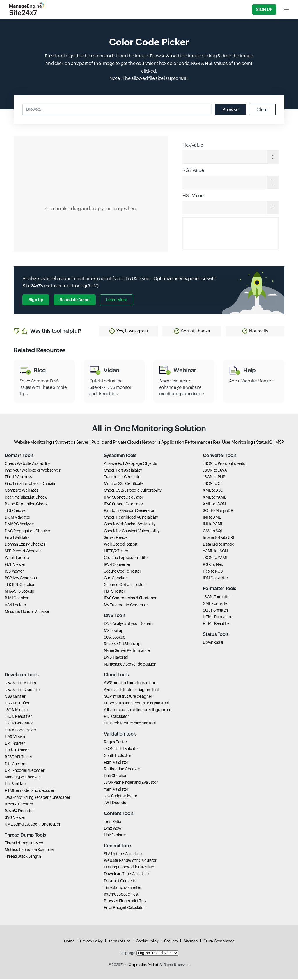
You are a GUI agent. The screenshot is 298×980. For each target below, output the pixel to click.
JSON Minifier (16, 710)
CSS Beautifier (17, 704)
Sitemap (190, 942)
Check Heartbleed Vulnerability (131, 518)
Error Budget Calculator (124, 908)
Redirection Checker (122, 769)
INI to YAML (213, 525)
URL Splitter (15, 744)
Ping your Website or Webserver (32, 471)
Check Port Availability (123, 471)
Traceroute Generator (123, 477)
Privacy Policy (91, 942)
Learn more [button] (117, 300)
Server (83, 443)
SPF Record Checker (23, 551)
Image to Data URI (218, 538)
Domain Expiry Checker (25, 545)
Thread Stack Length (23, 857)
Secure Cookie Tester (123, 572)
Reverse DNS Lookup (122, 644)
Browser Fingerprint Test (125, 901)
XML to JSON (214, 504)
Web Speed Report (121, 545)
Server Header (116, 538)
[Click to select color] (91, 194)
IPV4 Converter (117, 565)
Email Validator (17, 538)
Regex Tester (116, 742)
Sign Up (264, 9)
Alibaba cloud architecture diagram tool (138, 710)
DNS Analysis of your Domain (128, 624)
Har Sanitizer (15, 784)
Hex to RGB (213, 572)
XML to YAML (214, 498)
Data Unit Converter (121, 881)
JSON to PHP (214, 477)
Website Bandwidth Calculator (130, 861)
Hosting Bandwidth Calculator (130, 868)
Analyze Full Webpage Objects (130, 464)
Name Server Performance (127, 651)
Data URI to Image (218, 545)
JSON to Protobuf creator (225, 464)
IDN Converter (215, 578)
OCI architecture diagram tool (130, 724)
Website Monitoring (33, 443)
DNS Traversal (116, 658)
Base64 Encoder (19, 805)
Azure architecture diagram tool (131, 690)
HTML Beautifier (217, 624)
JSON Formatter (217, 597)
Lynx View (113, 829)
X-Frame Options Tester (124, 585)
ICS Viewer (14, 572)
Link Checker (115, 776)
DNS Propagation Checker (28, 531)
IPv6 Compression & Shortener (130, 599)
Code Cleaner (17, 751)
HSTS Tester (115, 592)
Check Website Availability (27, 464)
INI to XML (212, 518)
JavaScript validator (121, 796)
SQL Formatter (215, 611)
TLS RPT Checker (20, 585)
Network (150, 443)
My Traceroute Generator (126, 605)
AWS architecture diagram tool (131, 684)
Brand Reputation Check (26, 504)
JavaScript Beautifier (22, 690)
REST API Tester (18, 758)
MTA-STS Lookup (19, 592)
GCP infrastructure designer (128, 697)
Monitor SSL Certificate (124, 484)
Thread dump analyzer (24, 844)
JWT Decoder (116, 803)
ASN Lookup (15, 605)
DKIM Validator (17, 518)
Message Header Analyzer (27, 612)
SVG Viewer (15, 818)
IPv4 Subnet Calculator (124, 498)
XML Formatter (216, 604)
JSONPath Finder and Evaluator (131, 783)
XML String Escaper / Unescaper (32, 825)
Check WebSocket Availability (130, 525)
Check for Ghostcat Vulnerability (132, 531)
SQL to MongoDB (218, 511)
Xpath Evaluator (118, 756)
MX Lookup (114, 631)
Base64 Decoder (19, 811)
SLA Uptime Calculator (123, 854)
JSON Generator (19, 724)
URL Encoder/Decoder (24, 771)
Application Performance (186, 443)
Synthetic (64, 443)
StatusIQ (264, 443)
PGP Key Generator (21, 578)
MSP (280, 443)
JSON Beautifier (18, 717)
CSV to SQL (213, 531)
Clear (262, 109)
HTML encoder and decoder (29, 791)
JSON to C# (213, 484)
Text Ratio (112, 822)
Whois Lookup (17, 558)
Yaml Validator (116, 790)
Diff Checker (16, 764)
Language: (128, 954)
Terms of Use (119, 942)
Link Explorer (115, 835)
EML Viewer (15, 565)
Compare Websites (21, 491)
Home (69, 942)
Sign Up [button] (36, 300)
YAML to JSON (215, 551)
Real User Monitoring (233, 443)
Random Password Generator (129, 511)
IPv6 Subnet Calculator (124, 504)
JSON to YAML (215, 558)
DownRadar (213, 643)
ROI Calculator (116, 717)
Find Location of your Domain (30, 484)
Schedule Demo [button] (74, 300)
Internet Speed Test (121, 895)
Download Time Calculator (127, 875)
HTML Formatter (217, 617)
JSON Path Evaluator (121, 749)
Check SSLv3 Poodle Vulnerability (133, 491)
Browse (230, 109)
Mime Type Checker (22, 778)
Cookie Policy (147, 942)
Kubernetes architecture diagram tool (136, 704)
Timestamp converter (123, 888)
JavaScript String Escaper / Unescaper (38, 798)
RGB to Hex (213, 565)
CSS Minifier (15, 697)
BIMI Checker (17, 599)
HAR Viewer (15, 737)
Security (171, 942)
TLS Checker (16, 511)
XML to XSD (213, 491)
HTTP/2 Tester (116, 551)
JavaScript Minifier (20, 684)
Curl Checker (115, 578)
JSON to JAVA (215, 471)
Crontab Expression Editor (126, 558)
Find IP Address (18, 477)
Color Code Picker (20, 731)
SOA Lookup (115, 638)
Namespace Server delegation (130, 665)
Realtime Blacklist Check (26, 498)
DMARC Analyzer (19, 525)
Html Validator (116, 763)
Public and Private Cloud (115, 443)
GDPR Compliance (219, 942)
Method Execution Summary (29, 850)
